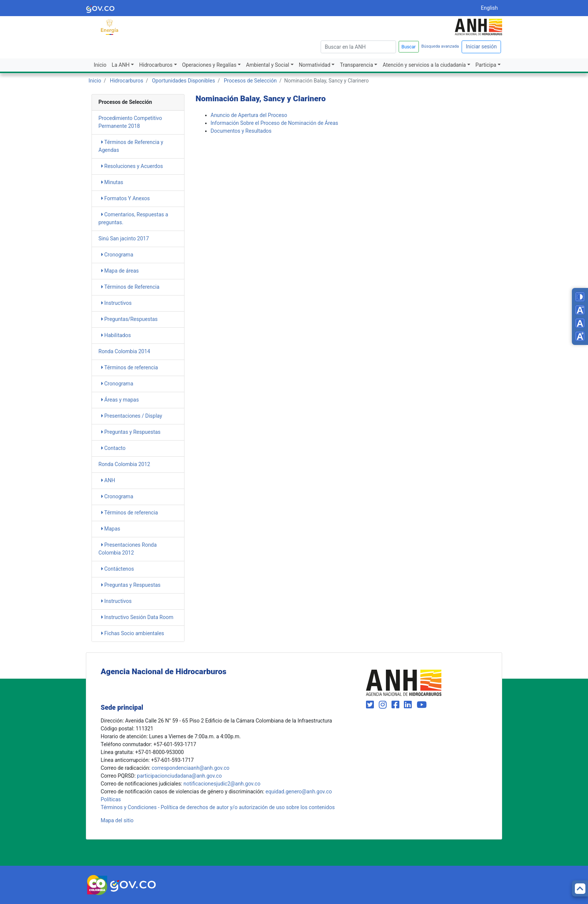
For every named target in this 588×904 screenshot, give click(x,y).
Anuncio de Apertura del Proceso (249, 115)
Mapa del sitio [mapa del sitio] (117, 820)
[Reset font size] (580, 323)
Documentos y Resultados (241, 131)
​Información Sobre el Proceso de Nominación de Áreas (274, 123)
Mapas (111, 529)
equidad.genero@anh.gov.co (299, 792)
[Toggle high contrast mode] (580, 297)
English (489, 8)
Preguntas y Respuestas (131, 432)
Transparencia (356, 65)
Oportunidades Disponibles (183, 81)
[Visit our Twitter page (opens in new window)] (371, 705)
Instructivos (117, 303)
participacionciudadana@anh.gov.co (179, 776)
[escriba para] (358, 47)
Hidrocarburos (156, 65)
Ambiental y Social (268, 65)
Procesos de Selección (250, 81)
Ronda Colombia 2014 (124, 351)
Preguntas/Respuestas (130, 319)
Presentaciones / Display (132, 416)
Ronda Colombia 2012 (124, 464)
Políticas (111, 799)
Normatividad (315, 65)
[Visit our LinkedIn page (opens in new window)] (409, 705)
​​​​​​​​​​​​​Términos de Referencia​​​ (130, 287)
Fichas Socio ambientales (133, 633)
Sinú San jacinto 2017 (124, 238)
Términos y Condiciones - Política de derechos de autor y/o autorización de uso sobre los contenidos (218, 807)
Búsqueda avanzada (440, 46)
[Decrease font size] (580, 310)
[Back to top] (580, 888)
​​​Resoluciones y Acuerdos (132, 166)
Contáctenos (118, 569)
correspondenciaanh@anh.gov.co (190, 768)
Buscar (409, 47)
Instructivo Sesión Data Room (137, 617)
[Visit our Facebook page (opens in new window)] (397, 705)
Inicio (100, 65)
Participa (486, 65)
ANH (108, 480)
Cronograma (117, 255)
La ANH (121, 65)
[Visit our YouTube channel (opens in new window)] (422, 705)
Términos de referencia (130, 367)
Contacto (113, 448)
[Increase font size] (580, 336)
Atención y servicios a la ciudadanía (424, 65)
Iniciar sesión (481, 46)
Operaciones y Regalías (209, 65)
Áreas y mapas (120, 400)
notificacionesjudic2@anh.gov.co (222, 784)
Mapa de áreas (120, 271)
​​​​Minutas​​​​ (112, 182)
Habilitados (116, 335)
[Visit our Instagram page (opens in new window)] (384, 705)
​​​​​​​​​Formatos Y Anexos (126, 198)
